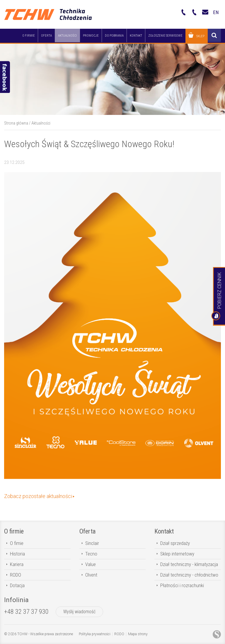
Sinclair (92, 543)
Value (91, 564)
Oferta (87, 531)
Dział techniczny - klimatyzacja (189, 564)
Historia (17, 554)
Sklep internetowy (177, 554)
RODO (16, 575)
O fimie (17, 543)
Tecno (91, 554)
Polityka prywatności (95, 634)
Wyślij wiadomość (79, 612)
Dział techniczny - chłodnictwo (189, 575)
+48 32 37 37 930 (26, 612)
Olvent (91, 575)
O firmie (14, 531)
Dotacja (17, 585)
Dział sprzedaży (175, 543)
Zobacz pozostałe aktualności (38, 496)
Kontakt (164, 531)
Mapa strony (138, 634)
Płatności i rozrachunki (182, 585)
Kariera (17, 564)
